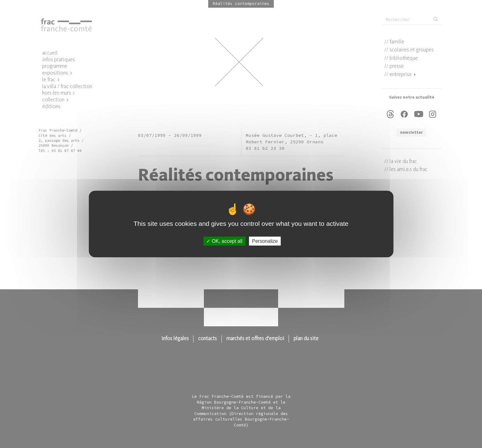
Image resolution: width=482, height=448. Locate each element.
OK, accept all (224, 241)
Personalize (265, 241)
